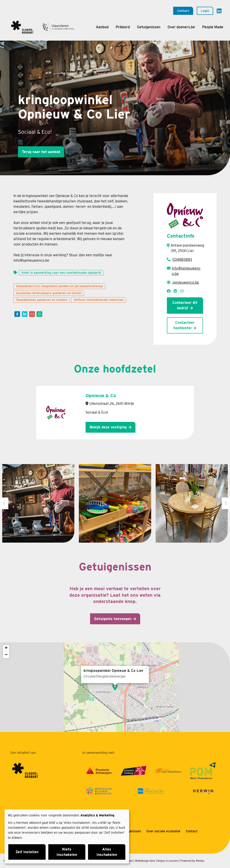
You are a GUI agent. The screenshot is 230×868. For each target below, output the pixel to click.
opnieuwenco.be (186, 282)
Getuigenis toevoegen (113, 619)
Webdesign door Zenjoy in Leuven (156, 861)
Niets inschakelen (67, 852)
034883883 (182, 260)
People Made (213, 27)
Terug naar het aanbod (41, 152)
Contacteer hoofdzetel (184, 325)
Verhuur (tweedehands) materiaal (99, 300)
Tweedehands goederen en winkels (42, 300)
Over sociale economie (163, 831)
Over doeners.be (181, 27)
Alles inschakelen (107, 852)
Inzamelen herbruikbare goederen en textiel (49, 293)
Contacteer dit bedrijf (185, 305)
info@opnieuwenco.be (186, 271)
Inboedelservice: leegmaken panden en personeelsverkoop (59, 286)
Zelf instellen (27, 852)
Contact (183, 11)
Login (205, 11)
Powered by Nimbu (192, 861)
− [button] (6, 655)
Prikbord (123, 27)
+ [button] (6, 648)
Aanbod (102, 27)
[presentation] (4, 503)
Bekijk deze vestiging (108, 427)
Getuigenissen (149, 27)
